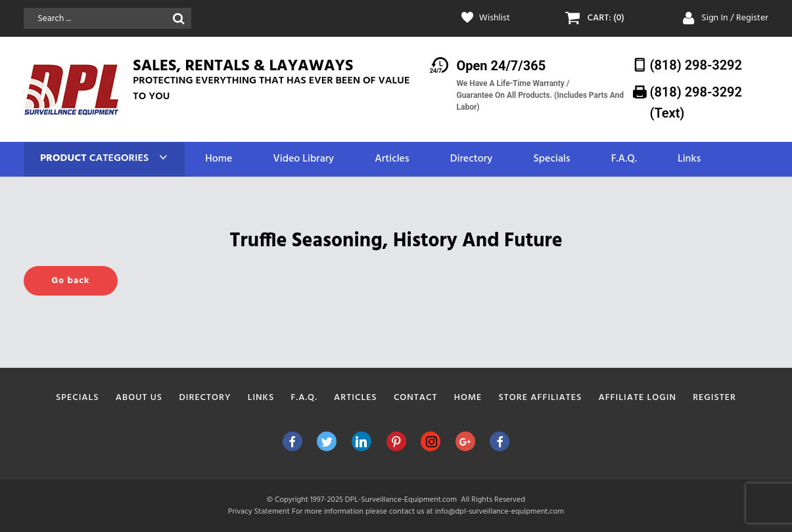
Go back (70, 281)
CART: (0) (606, 18)
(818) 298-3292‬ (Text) (696, 102)
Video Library (303, 159)
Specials (551, 159)
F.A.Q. (624, 159)
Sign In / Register (735, 18)
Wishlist (495, 18)
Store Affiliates (540, 398)
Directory (471, 159)
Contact (416, 398)
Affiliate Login (637, 398)
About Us (139, 398)
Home (219, 159)
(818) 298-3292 (696, 65)
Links (689, 159)
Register (714, 398)
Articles (392, 159)
